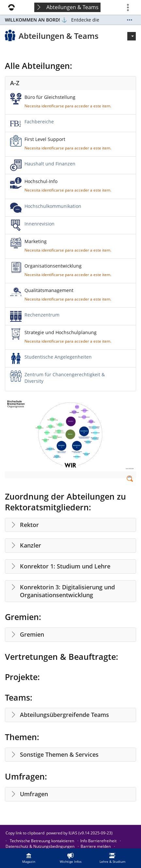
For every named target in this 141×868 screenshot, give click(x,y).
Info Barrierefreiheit (98, 841)
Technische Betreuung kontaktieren (42, 841)
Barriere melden (96, 846)
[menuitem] (29, 858)
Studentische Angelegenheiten (58, 357)
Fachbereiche (39, 122)
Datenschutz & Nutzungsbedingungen (40, 846)
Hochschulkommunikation (53, 206)
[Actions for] (132, 36)
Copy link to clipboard (25, 833)
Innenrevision (39, 224)
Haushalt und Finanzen (50, 164)
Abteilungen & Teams (72, 7)
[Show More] (130, 20)
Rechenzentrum (42, 315)
